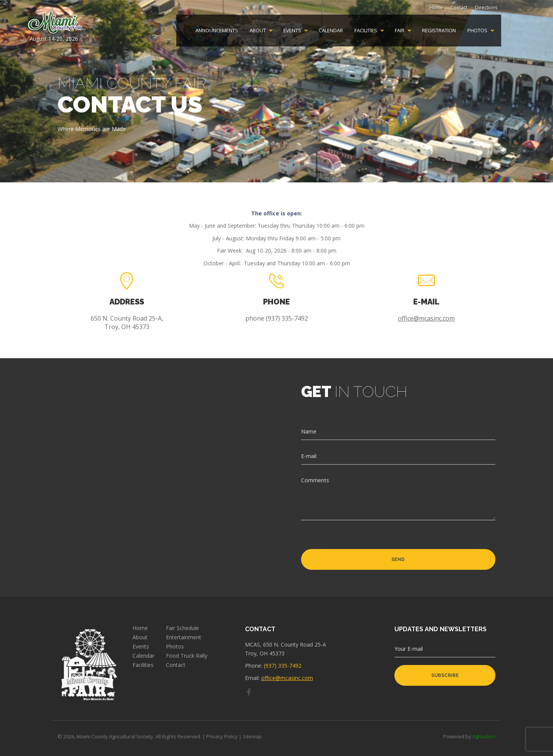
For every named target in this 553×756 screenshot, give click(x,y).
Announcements (217, 31)
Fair (400, 31)
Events (292, 31)
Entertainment (184, 637)
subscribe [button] (445, 675)
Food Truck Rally (187, 656)
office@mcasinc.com (426, 318)
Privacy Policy (222, 736)
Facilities (366, 31)
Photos (477, 31)
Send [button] (398, 559)
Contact (459, 7)
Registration (439, 31)
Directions (486, 7)
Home (436, 7)
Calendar (331, 31)
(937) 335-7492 (283, 666)
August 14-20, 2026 (54, 26)
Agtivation (484, 736)
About (258, 31)
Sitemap (252, 736)
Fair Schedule (182, 628)
